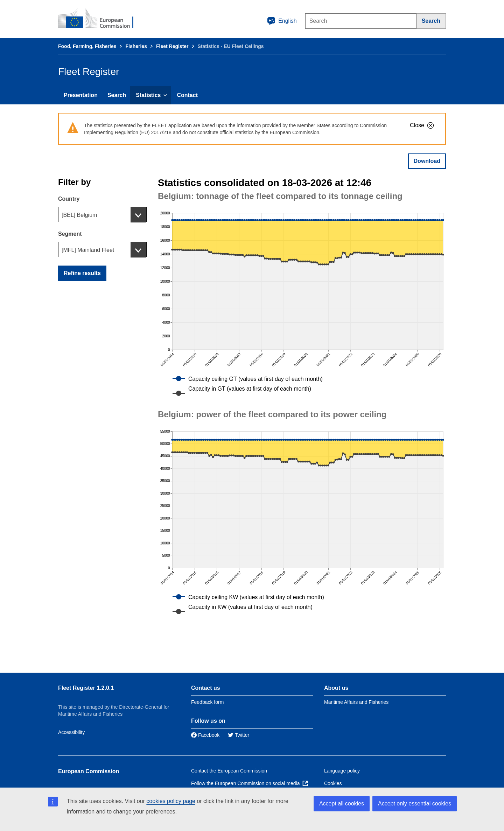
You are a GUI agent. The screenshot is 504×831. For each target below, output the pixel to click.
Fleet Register (172, 46)
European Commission (89, 771)
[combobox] (102, 214)
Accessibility (71, 732)
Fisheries (136, 46)
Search (117, 95)
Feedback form (207, 702)
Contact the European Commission (229, 771)
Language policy (342, 771)
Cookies (333, 783)
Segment (70, 234)
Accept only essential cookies (415, 803)
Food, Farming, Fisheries (87, 46)
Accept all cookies (342, 803)
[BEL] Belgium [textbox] (79, 215)
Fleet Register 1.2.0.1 (86, 688)
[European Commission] (100, 19)
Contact (187, 95)
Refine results (82, 273)
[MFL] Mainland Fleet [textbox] (88, 250)
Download (427, 161)
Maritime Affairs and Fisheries (356, 702)
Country (69, 199)
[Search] (431, 21)
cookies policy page (171, 801)
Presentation (81, 95)
